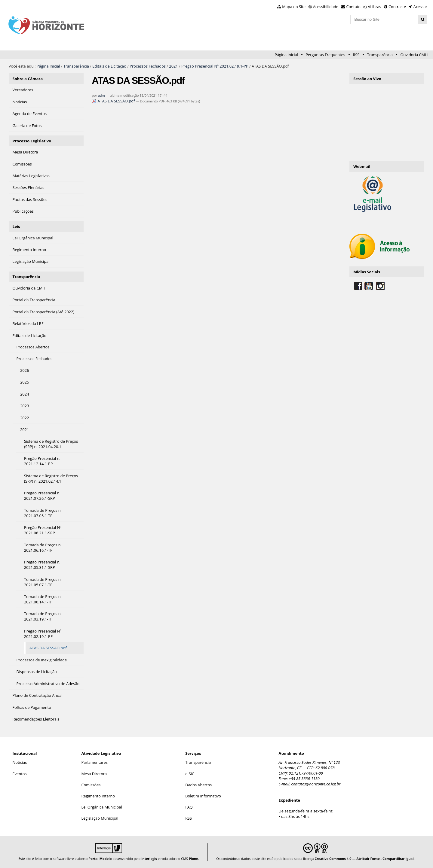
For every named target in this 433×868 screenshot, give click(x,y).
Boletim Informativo (203, 796)
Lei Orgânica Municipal (101, 807)
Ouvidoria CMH (414, 55)
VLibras (375, 7)
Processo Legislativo (32, 141)
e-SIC (190, 774)
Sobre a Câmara (28, 79)
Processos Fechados (148, 66)
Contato (354, 7)
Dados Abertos (198, 785)
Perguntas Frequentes (325, 55)
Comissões (91, 785)
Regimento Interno (98, 796)
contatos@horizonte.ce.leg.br (316, 784)
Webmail (362, 166)
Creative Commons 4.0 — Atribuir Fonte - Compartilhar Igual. (365, 859)
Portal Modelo (100, 859)
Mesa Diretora (94, 774)
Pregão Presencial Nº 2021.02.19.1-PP (215, 66)
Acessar (420, 7)
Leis (16, 226)
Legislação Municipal (100, 818)
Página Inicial (286, 55)
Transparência (380, 55)
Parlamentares (94, 762)
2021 (173, 66)
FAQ (189, 807)
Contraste (397, 7)
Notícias (20, 762)
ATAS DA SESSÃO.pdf (114, 101)
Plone (193, 859)
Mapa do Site (294, 7)
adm (101, 95)
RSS (356, 55)
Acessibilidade (326, 7)
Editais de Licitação (109, 66)
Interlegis (149, 859)
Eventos (20, 774)
